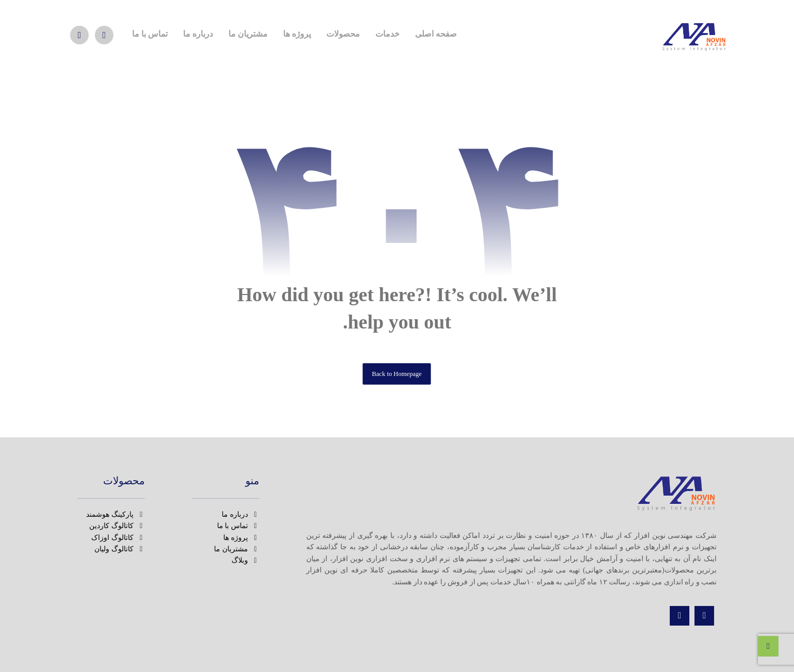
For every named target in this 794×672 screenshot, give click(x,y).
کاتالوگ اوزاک (118, 538)
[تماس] (680, 616)
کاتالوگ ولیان (120, 549)
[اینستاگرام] (104, 35)
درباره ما (241, 514)
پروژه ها (241, 538)
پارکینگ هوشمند (115, 514)
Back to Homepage (397, 373)
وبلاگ (245, 560)
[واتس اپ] (79, 35)
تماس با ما (238, 526)
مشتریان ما (237, 549)
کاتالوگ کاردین (117, 526)
